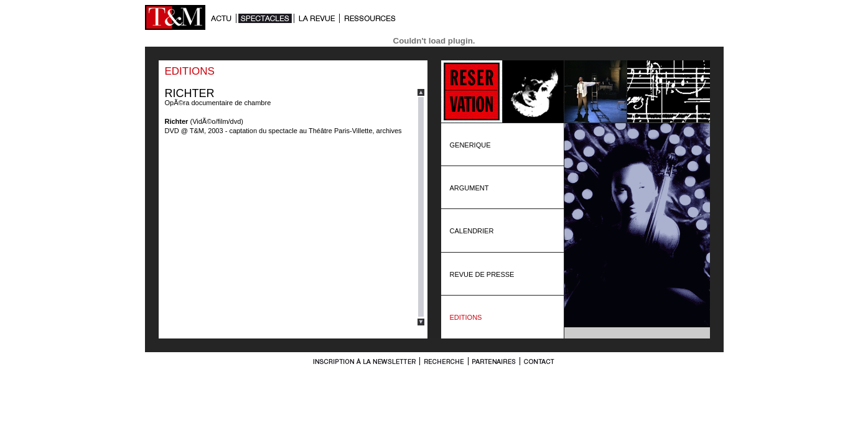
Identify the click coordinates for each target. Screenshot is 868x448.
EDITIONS (466, 317)
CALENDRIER (472, 231)
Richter (177, 121)
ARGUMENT (469, 188)
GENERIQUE (470, 145)
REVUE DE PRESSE (482, 274)
